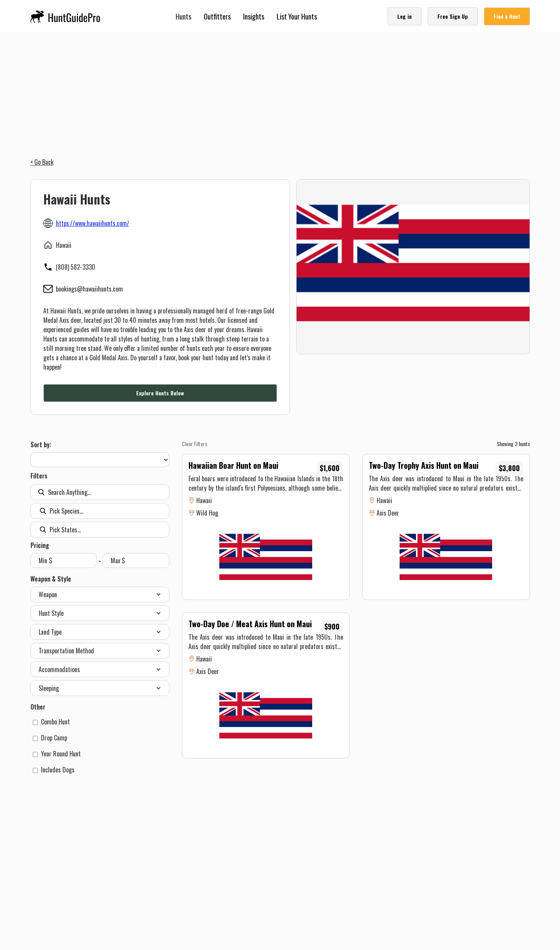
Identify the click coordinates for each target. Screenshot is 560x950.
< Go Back (42, 162)
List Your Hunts (297, 16)
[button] (183, 16)
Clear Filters (195, 444)
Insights (254, 16)
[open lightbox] (413, 267)
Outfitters (217, 16)
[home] (68, 16)
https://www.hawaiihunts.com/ (92, 223)
